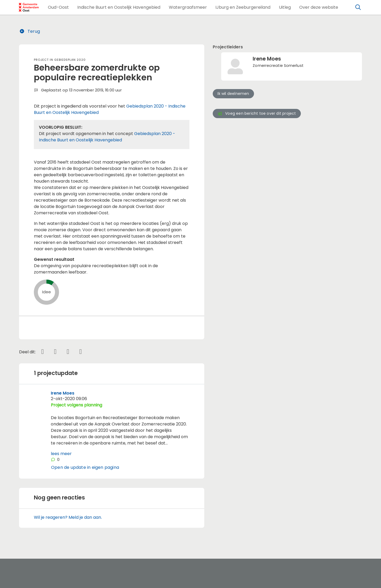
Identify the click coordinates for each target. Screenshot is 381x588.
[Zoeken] (358, 7)
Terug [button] (30, 31)
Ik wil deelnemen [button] (233, 94)
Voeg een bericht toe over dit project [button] (257, 113)
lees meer (61, 454)
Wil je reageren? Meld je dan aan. (68, 517)
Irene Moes (63, 393)
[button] (58, 7)
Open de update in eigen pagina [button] (85, 467)
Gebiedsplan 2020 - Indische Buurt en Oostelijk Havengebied (107, 137)
